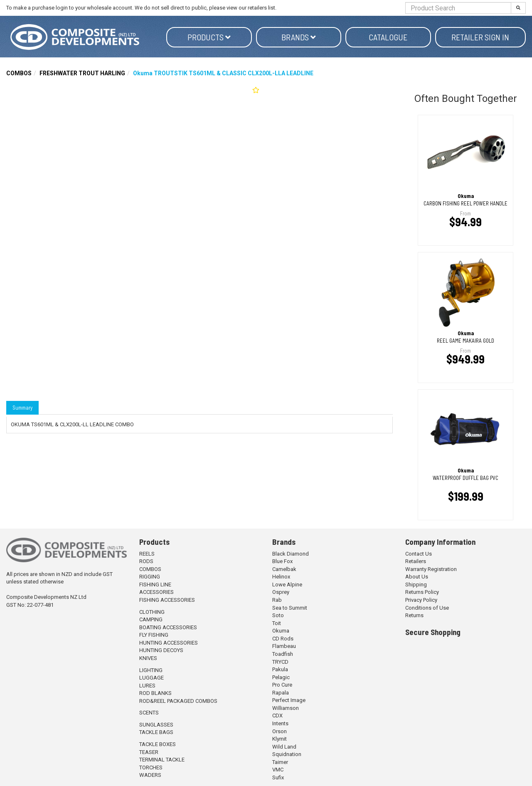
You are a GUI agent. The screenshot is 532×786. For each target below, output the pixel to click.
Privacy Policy (421, 600)
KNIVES (148, 658)
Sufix (278, 777)
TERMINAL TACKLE (162, 760)
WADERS (150, 775)
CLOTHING (152, 612)
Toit (277, 623)
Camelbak (284, 569)
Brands (299, 37)
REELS (147, 554)
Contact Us (419, 554)
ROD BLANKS (155, 693)
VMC (278, 770)
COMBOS (19, 73)
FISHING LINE (155, 585)
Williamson (286, 708)
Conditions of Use (427, 608)
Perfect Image (289, 700)
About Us (417, 577)
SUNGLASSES (156, 725)
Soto (278, 615)
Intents (280, 723)
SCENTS (149, 713)
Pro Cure (282, 685)
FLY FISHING (154, 635)
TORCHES (151, 767)
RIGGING (150, 577)
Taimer (280, 762)
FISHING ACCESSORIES (167, 600)
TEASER (149, 752)
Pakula (280, 669)
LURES (147, 686)
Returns (414, 615)
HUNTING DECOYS (161, 650)
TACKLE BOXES (158, 744)
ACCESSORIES (156, 592)
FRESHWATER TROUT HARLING (82, 73)
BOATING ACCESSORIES (168, 627)
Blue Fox (282, 561)
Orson (280, 731)
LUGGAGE (151, 678)
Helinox (281, 577)
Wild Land (284, 747)
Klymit (280, 739)
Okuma (281, 631)
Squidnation (287, 754)
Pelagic (281, 677)
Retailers (416, 561)
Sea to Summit (290, 608)
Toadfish (283, 654)
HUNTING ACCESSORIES (169, 643)
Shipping (416, 585)
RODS (146, 561)
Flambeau (284, 646)
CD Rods (283, 639)
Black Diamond (291, 554)
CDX (277, 716)
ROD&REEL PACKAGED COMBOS (178, 701)
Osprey (281, 592)
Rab (277, 600)
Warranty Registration (431, 569)
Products (209, 37)
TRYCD (280, 662)
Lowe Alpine (287, 585)
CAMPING (151, 619)
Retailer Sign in (480, 37)
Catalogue (388, 37)
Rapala (281, 693)
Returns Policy (422, 592)
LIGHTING (151, 670)
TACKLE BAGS (156, 732)
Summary (22, 408)
